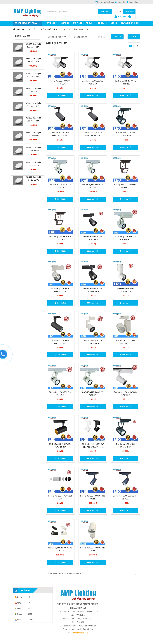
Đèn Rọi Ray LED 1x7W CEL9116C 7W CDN (93, 134)
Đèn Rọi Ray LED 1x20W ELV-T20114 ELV (125, 186)
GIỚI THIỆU (65, 23)
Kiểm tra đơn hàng (105, 2)
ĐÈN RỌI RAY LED (81, 29)
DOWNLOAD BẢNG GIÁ (130, 23)
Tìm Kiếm (105, 12)
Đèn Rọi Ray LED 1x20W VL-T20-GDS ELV (126, 497)
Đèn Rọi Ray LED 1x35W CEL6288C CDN (93, 290)
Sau (136, 574)
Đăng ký (120, 2)
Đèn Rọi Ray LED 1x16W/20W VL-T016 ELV (126, 394)
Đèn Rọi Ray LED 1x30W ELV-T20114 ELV (60, 238)
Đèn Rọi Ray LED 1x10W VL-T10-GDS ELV (60, 549)
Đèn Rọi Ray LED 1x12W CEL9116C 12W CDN (60, 134)
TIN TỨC (89, 23)
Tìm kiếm (117, 37)
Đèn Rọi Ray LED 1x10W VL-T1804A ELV (126, 82)
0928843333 (129, 12)
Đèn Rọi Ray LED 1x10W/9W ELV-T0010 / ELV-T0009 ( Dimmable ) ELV (93, 446)
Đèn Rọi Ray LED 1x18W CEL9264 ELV (126, 342)
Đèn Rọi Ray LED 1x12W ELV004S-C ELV (126, 446)
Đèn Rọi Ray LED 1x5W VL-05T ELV (60, 497)
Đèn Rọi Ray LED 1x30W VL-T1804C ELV (60, 82)
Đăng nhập (133, 2)
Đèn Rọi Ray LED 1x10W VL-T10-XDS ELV (93, 549)
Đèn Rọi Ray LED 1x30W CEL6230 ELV (93, 238)
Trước (128, 574)
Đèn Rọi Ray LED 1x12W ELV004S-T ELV (126, 134)
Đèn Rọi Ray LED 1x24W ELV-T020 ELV (93, 186)
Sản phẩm (77, 23)
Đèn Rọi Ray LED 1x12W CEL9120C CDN (93, 342)
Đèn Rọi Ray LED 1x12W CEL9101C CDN (60, 342)
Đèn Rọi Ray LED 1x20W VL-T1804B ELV (93, 82)
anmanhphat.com (81, 633)
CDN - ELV (66, 29)
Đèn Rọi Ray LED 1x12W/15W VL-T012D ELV (60, 446)
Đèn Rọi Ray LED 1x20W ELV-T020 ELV (60, 186)
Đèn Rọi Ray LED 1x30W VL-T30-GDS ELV (93, 497)
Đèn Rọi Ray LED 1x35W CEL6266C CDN (60, 290)
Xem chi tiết (60, 95)
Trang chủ (52, 23)
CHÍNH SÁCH (102, 23)
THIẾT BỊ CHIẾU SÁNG (49, 29)
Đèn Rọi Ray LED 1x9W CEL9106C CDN (125, 290)
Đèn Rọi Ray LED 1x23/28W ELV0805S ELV (125, 238)
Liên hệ (114, 23)
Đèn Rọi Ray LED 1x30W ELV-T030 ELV (60, 394)
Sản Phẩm (32, 29)
